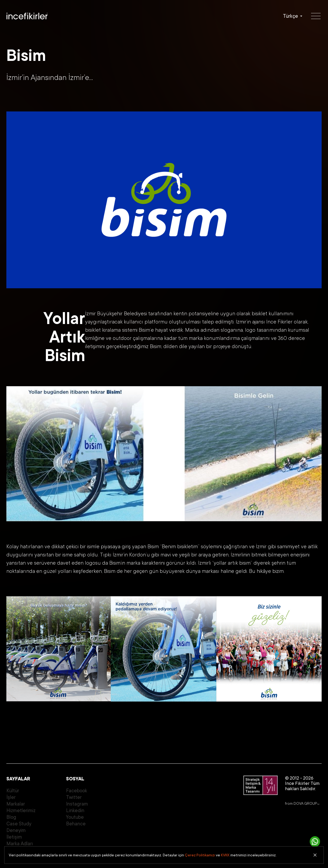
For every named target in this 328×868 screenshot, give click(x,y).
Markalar (16, 804)
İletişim (14, 837)
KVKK (225, 855)
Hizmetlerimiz (21, 811)
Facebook (76, 791)
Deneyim (16, 830)
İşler (11, 797)
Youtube (75, 817)
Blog (11, 817)
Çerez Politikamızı (200, 855)
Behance (76, 824)
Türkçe (290, 16)
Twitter (74, 797)
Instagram (77, 804)
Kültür (13, 791)
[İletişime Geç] (315, 842)
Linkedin (75, 811)
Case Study (19, 824)
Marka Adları (20, 844)
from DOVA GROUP (302, 803)
